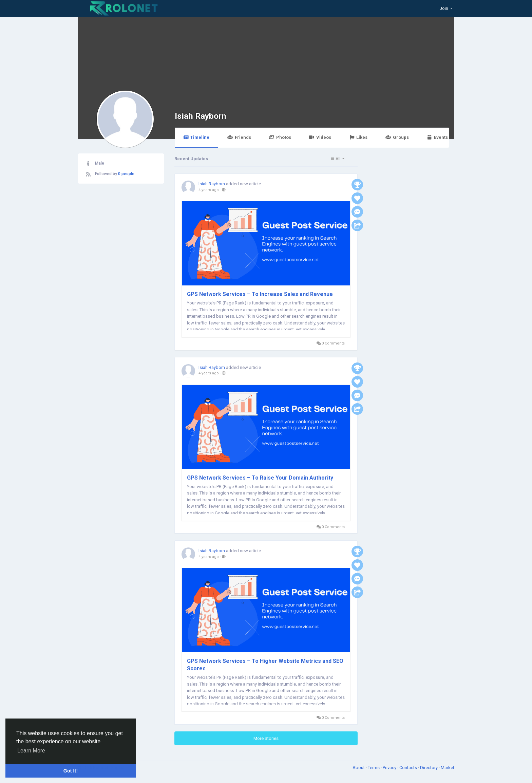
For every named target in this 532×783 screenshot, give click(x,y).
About (359, 768)
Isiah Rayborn (201, 116)
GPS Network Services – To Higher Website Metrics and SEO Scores (265, 665)
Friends (239, 137)
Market (448, 768)
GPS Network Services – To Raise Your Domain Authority (260, 478)
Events (437, 137)
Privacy (390, 768)
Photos (280, 137)
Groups (397, 137)
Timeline (196, 137)
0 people (126, 174)
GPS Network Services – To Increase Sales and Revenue (260, 294)
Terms (374, 768)
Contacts (409, 768)
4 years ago (209, 190)
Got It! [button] (71, 771)
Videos (320, 137)
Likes (358, 137)
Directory (429, 768)
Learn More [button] (31, 751)
